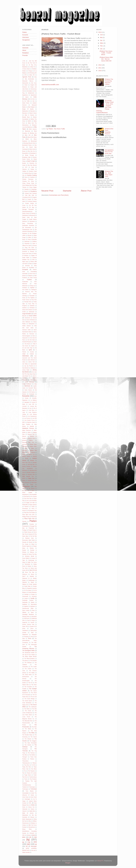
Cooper (29, 199)
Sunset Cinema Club (28, 624)
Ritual (33, 544)
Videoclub (25, 809)
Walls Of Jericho (28, 813)
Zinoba (28, 835)
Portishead (25, 526)
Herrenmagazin (26, 336)
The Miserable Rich (27, 721)
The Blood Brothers (30, 659)
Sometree (34, 596)
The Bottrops (28, 663)
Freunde (25, 55)
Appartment (34, 95)
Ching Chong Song (28, 183)
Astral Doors (26, 103)
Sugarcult (25, 622)
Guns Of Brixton (31, 320)
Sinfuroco (25, 574)
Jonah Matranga (29, 382)
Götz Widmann (26, 322)
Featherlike (25, 282)
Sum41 (32, 622)
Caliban (24, 171)
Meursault (25, 444)
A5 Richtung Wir (33, 73)
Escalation (32, 267)
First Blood (25, 290)
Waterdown (25, 815)
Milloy (33, 448)
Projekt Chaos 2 (33, 530)
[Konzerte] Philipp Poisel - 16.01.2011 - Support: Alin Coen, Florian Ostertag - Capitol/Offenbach (105, 106)
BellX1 (29, 121)
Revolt (30, 542)
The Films (34, 685)
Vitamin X (25, 811)
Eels (33, 260)
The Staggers (33, 741)
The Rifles (32, 733)
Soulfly (32, 598)
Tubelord (25, 787)
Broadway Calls (26, 157)
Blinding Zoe (33, 133)
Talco (32, 632)
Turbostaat (34, 789)
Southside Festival (28, 600)
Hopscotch (25, 338)
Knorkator (32, 394)
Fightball (32, 288)
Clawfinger (34, 189)
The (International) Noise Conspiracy (29, 640)
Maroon (24, 436)
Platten (51, 129)
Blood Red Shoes (32, 137)
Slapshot (25, 582)
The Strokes (28, 745)
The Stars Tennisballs (31, 743)
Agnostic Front (27, 77)
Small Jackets (33, 584)
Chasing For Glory (28, 181)
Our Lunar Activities (32, 501)
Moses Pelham (26, 466)
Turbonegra (32, 787)
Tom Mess (34, 769)
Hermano (32, 334)
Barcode (33, 111)
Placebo (24, 521)
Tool (23, 773)
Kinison (24, 394)
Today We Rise (27, 767)
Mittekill (35, 456)
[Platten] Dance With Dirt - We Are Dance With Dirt (106, 59)
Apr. (102, 40)
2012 (100, 65)
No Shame (32, 488)
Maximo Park (31, 438)
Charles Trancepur (28, 179)
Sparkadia (25, 602)
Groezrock (27, 318)
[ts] (27, 846)
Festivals (25, 288)
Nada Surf (31, 478)
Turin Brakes (30, 791)
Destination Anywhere (28, 225)
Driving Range (31, 249)
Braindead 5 (33, 153)
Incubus (32, 352)
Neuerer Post (47, 191)
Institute (32, 354)
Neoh (32, 485)
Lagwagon (27, 402)
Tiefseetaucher (26, 763)
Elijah (35, 264)
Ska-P (24, 576)
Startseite (67, 191)
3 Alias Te (32, 67)
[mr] (35, 842)
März (102, 43)
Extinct (24, 276)
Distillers (34, 241)
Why (30, 821)
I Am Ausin (27, 344)
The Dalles (32, 673)
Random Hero (29, 538)
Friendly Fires (28, 302)
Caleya (32, 169)
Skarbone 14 (26, 578)
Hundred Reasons (27, 342)
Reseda (24, 542)
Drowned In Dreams (28, 251)
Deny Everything (28, 223)
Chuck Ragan (33, 187)
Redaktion (26, 53)
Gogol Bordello (27, 314)
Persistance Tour (32, 511)
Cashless (32, 177)
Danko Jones (26, 213)
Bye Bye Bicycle (32, 165)
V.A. (30, 803)
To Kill (33, 765)
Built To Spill (31, 161)
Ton (25, 771)
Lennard (24, 406)
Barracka (25, 113)
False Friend (33, 278)
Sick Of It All (33, 570)
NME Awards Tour (28, 476)
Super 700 (25, 626)
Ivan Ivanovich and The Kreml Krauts (29, 358)
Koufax (27, 398)
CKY (26, 167)
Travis (26, 779)
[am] (33, 835)
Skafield (32, 576)
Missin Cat (32, 454)
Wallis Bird (32, 811)
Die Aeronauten (27, 227)
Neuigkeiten (26, 40)
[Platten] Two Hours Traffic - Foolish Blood (106, 53)
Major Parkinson (27, 430)
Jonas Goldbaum (27, 384)
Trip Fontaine (33, 779)
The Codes (34, 667)
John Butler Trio (26, 376)
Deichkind (32, 221)
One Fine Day (28, 499)
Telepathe (34, 635)
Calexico (24, 169)
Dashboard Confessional (29, 215)
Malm (29, 432)
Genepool (32, 308)
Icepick (33, 346)
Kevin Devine (28, 390)
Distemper (27, 241)
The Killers (27, 709)
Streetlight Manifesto (28, 614)
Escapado (25, 270)
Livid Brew (32, 410)
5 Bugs (30, 71)
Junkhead (27, 386)
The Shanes (28, 739)
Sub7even (27, 618)
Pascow (27, 507)
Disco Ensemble (32, 239)
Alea (35, 77)
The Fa (30, 683)
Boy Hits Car (31, 151)
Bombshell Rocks (27, 145)
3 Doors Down (26, 69)
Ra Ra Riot (34, 536)
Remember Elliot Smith (28, 540)
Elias (31, 264)
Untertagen (27, 799)
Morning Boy (31, 464)
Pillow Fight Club (29, 519)
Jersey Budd (26, 370)
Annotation (30, 91)
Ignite (30, 350)
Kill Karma (32, 392)
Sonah (26, 598)
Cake (33, 167)
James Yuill (31, 362)
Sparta (33, 602)
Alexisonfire (25, 83)
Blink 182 (28, 135)
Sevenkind (27, 564)
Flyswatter (32, 296)
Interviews (26, 37)
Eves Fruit (32, 274)
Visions (32, 809)
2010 (100, 71)
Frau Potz (34, 300)
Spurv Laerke (26, 610)
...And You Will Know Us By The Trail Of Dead (29, 63)
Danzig (33, 213)
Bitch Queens (33, 129)
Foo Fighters (31, 298)
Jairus (24, 362)
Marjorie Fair (31, 434)
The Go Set (34, 697)
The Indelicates (33, 707)
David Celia (26, 217)
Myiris (24, 474)
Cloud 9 (26, 191)
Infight (24, 354)
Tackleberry (25, 630)
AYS (25, 75)
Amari (26, 85)
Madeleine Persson (28, 428)
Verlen (33, 805)
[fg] (28, 839)
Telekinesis (25, 635)
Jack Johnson (31, 360)
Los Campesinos (32, 416)
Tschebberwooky (27, 785)
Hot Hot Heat (31, 340)
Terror (30, 638)
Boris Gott (32, 149)
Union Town (25, 797)
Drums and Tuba (27, 253)
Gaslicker (32, 306)
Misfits (24, 454)
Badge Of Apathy (28, 109)
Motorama (25, 470)
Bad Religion (32, 107)
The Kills (34, 709)
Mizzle (27, 458)
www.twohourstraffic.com (50, 85)
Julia (35, 384)
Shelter (29, 566)
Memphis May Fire (28, 442)
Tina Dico (27, 765)
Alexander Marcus (28, 81)
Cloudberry (34, 191)
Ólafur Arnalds (26, 852)
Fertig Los (32, 286)
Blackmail (28, 131)
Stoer (32, 612)
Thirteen (32, 759)
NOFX (24, 478)
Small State (27, 586)
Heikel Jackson (27, 326)
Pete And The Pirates (29, 513)
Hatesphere (32, 324)
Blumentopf (34, 141)
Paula (33, 507)
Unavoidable (25, 793)
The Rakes (28, 729)
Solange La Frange (29, 594)
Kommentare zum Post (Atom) (59, 195)
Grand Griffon (33, 316)
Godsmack (32, 312)
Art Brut (33, 99)
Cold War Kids (30, 195)
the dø (33, 850)
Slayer (32, 582)
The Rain (34, 727)
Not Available (33, 494)
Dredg (24, 249)
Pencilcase (25, 509)
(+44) (24, 61)
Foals (24, 298)
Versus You (31, 807)
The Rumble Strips (27, 735)
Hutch (35, 342)
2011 (100, 68)
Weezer (32, 817)
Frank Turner (26, 300)
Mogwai (32, 460)
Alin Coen (34, 83)
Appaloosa (25, 95)
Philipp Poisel (26, 517)
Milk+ (26, 448)
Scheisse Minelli (30, 556)
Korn (35, 396)
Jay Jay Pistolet (29, 366)
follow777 (100, 861)
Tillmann (35, 763)
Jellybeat (33, 368)
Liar (30, 408)
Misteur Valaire (26, 456)
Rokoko (32, 548)
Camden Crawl (33, 171)
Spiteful (26, 606)
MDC (24, 422)
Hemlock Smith (26, 330)
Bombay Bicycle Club (29, 143)
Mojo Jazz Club (26, 462)
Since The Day (30, 572)
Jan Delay (25, 364)
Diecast (29, 235)
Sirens (32, 574)
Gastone (24, 308)
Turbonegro (25, 789)
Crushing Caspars (32, 201)
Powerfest (31, 528)
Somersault (25, 596)
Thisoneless (25, 761)
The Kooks (28, 711)
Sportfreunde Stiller (28, 608)
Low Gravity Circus (29, 420)
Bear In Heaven (29, 115)
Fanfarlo (29, 280)
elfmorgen (34, 846)
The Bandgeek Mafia (28, 651)
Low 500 (34, 418)
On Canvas (34, 497)
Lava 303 (31, 404)
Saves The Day (33, 554)
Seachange (31, 560)
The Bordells (33, 661)
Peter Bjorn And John (28, 515)
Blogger (68, 863)
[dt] (30, 837)
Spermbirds (34, 604)
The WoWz (32, 755)
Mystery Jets (31, 474)
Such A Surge (31, 620)
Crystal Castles (29, 203)
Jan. (102, 49)
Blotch (27, 139)
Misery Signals (31, 452)
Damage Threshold (28, 209)
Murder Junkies (31, 472)
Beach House (33, 113)
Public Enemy (28, 532)
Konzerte (25, 35)
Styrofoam (34, 616)
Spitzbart (33, 606)
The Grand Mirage (29, 699)
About (24, 50)
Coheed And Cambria (31, 193)
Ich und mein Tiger (27, 348)
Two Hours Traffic (59, 129)
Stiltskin (24, 612)
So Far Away (28, 590)
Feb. (102, 46)
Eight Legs (25, 262)
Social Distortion (33, 592)
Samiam (24, 554)
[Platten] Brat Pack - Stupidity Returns (109, 131)
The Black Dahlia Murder (29, 656)
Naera (24, 480)
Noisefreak (25, 494)
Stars (33, 610)
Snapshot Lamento (32, 588)
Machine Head (31, 422)
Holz (34, 336)
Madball (32, 426)
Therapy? (25, 757)
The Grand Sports (27, 701)
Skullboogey (32, 580)
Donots (35, 245)
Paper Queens (33, 505)
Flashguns (34, 290)
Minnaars (25, 450)
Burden (24, 163)
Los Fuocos (27, 418)
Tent (32, 637)
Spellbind (25, 604)
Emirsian (27, 266)
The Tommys (31, 753)
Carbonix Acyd (28, 173)
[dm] (24, 837)
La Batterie (34, 400)
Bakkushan (25, 111)
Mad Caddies (26, 424)
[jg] (23, 842)
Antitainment (31, 93)
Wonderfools (32, 827)
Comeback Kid (26, 197)
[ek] (35, 837)
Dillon (30, 237)
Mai (101, 37)
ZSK (23, 835)
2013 (100, 32)
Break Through (30, 155)
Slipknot (24, 584)
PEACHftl (25, 505)
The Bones (25, 661)
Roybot (24, 550)
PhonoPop (34, 517)
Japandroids (34, 364)
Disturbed (27, 243)
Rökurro (32, 552)
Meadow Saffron (28, 440)
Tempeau (26, 637)
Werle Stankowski (27, 819)
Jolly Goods (33, 380)
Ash (34, 101)
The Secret (34, 737)
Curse (24, 205)
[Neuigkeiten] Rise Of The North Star (109, 152)
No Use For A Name (28, 490)
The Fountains (28, 687)
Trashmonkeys (33, 777)
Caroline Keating (32, 175)
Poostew (32, 524)
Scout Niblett (26, 558)
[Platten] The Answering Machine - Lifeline (109, 82)
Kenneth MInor (33, 388)
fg (47, 129)
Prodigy (24, 530)
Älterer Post (86, 191)
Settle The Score (32, 562)
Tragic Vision (28, 775)
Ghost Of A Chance (27, 310)
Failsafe (30, 276)
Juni (102, 35)
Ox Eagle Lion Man (29, 503)
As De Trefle (26, 101)
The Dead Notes (27, 675)
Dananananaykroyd (27, 211)
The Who (25, 755)
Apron (27, 97)
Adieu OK (32, 75)
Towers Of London (32, 773)
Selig (24, 562)
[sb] (28, 844)
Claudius (26, 189)
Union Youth (34, 797)
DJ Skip (32, 207)
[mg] (29, 842)
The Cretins (28, 669)
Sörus (32, 628)
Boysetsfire (25, 153)
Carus (26, 177)
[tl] (36, 844)
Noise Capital (27, 492)
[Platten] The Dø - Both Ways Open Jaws (109, 174)
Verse (24, 807)
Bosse (24, 151)
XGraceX (32, 833)
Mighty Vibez (33, 446)
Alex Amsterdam (29, 79)
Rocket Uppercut (27, 546)
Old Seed (26, 497)
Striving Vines (26, 616)
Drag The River (30, 248)
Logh (24, 412)
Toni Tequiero (31, 771)
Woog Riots (27, 829)
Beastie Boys (26, 117)
